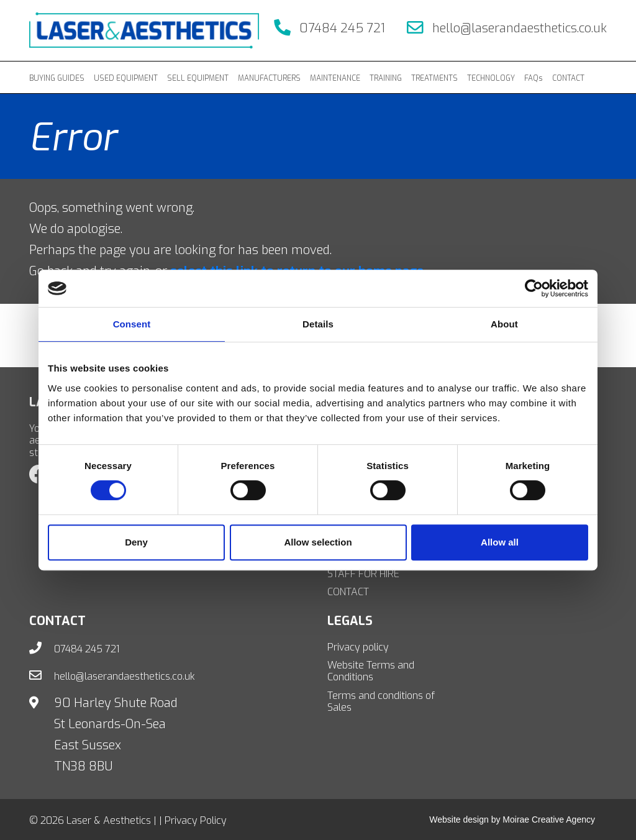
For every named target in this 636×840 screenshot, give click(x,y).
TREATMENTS (434, 78)
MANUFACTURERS (269, 78)
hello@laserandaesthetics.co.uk (507, 28)
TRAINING (386, 78)
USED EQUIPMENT (126, 78)
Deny (136, 542)
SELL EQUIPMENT (198, 78)
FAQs (534, 78)
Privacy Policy (196, 820)
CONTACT (568, 78)
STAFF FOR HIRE (363, 574)
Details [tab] (318, 324)
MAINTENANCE (335, 78)
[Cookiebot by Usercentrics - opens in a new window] (534, 288)
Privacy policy (358, 647)
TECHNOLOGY (491, 78)
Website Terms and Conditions (371, 671)
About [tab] (504, 324)
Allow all (500, 542)
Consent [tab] (132, 324)
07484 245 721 (329, 28)
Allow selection (318, 542)
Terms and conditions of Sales (381, 701)
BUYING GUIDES (57, 78)
